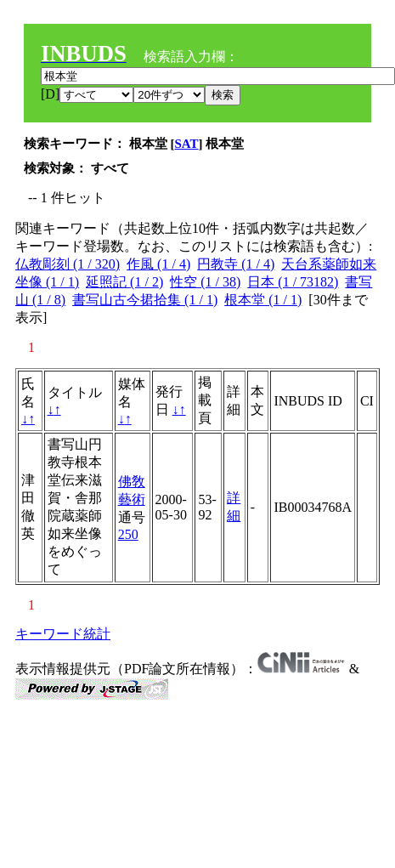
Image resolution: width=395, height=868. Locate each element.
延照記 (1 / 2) (124, 282)
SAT (187, 144)
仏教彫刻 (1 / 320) (68, 264)
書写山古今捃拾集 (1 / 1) (145, 300)
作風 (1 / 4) (158, 264)
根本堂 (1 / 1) (263, 300)
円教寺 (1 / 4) (236, 264)
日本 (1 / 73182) (293, 282)
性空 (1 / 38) (205, 282)
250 (128, 534)
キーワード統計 (63, 634)
